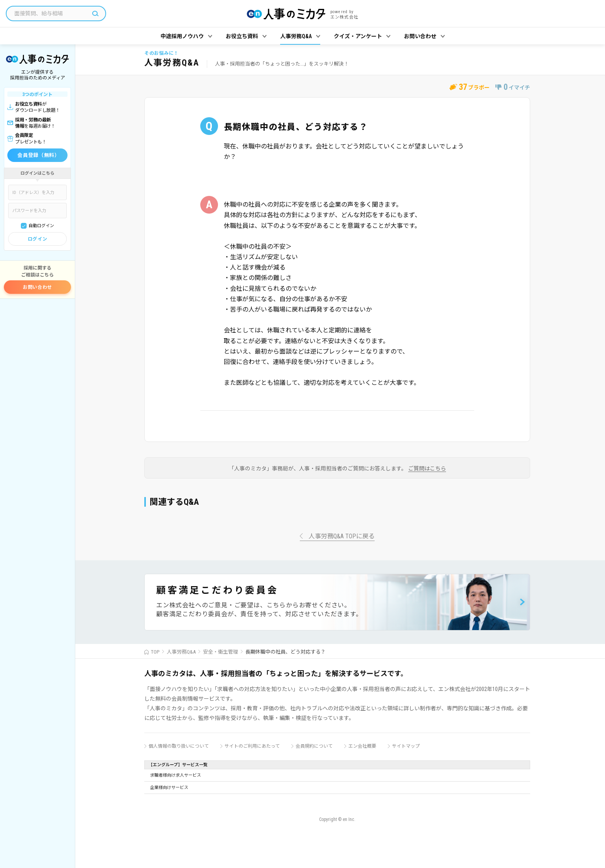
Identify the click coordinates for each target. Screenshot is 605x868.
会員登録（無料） (38, 155)
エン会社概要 (362, 746)
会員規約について (314, 746)
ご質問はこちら (427, 469)
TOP (155, 652)
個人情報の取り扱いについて (179, 746)
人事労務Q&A (181, 652)
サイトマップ (406, 746)
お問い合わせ (37, 287)
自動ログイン (41, 226)
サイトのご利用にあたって (252, 746)
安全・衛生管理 (221, 652)
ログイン (37, 239)
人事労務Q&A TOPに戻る (342, 537)
